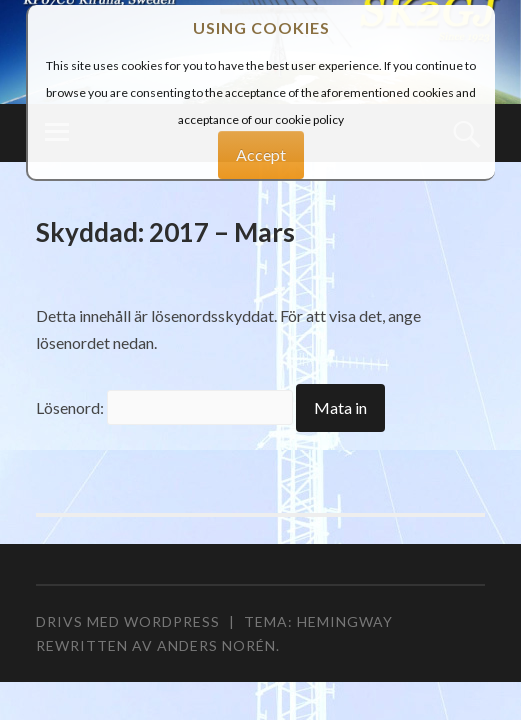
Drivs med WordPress (128, 621)
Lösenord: (164, 407)
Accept (261, 154)
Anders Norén (216, 645)
